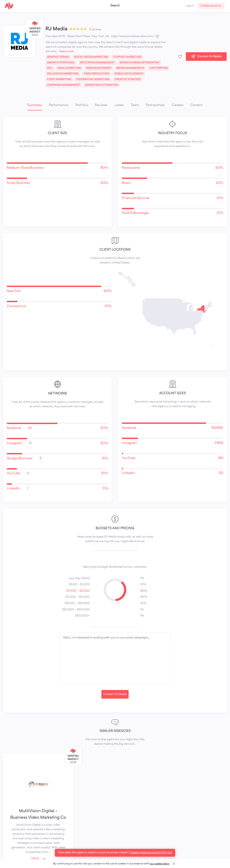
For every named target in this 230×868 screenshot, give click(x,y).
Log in (190, 6)
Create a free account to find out (151, 853)
